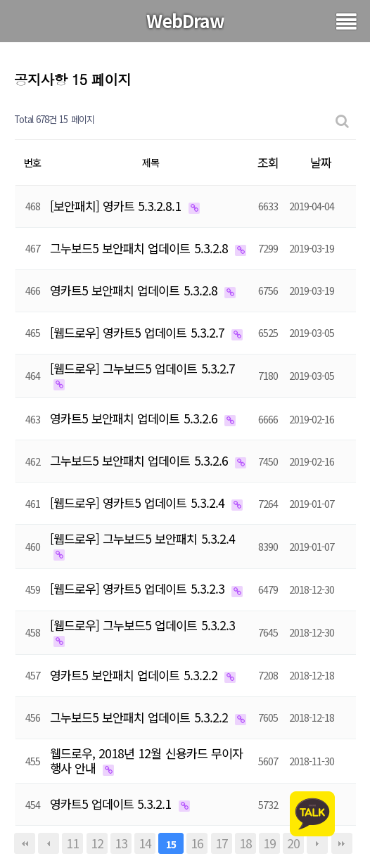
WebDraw (185, 20)
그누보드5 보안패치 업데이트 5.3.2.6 (141, 460)
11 (72, 843)
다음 (317, 843)
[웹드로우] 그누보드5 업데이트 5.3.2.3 (142, 625)
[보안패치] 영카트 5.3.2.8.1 (117, 206)
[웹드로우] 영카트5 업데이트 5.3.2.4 (139, 503)
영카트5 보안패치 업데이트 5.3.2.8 (135, 290)
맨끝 (342, 843)
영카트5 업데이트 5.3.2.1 (113, 804)
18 (245, 843)
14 (145, 843)
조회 (268, 162)
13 (121, 843)
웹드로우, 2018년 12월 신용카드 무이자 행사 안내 (146, 760)
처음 (25, 843)
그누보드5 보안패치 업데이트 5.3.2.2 (141, 717)
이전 (49, 843)
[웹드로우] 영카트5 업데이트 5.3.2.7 (139, 332)
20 (293, 843)
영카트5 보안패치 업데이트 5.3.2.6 (135, 418)
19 (269, 843)
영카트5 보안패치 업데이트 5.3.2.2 (135, 675)
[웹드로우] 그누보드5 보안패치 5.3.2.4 (142, 538)
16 (197, 843)
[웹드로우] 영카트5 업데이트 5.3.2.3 (139, 588)
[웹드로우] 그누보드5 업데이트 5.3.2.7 (142, 368)
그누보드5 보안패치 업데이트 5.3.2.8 (141, 248)
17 (222, 843)
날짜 (321, 162)
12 (97, 843)
